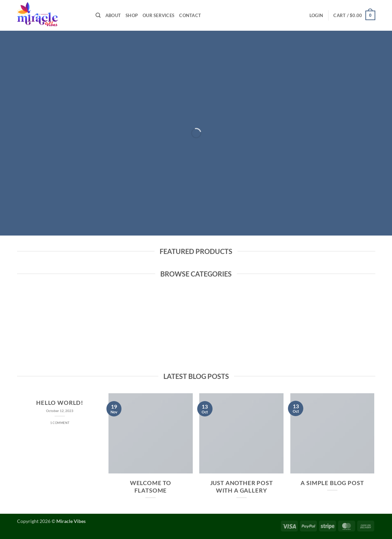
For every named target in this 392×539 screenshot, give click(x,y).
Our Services (158, 15)
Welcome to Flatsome (151, 487)
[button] (316, 15)
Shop (132, 15)
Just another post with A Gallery (242, 487)
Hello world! (60, 403)
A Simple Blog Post (332, 483)
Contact (190, 15)
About (113, 15)
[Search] (98, 15)
